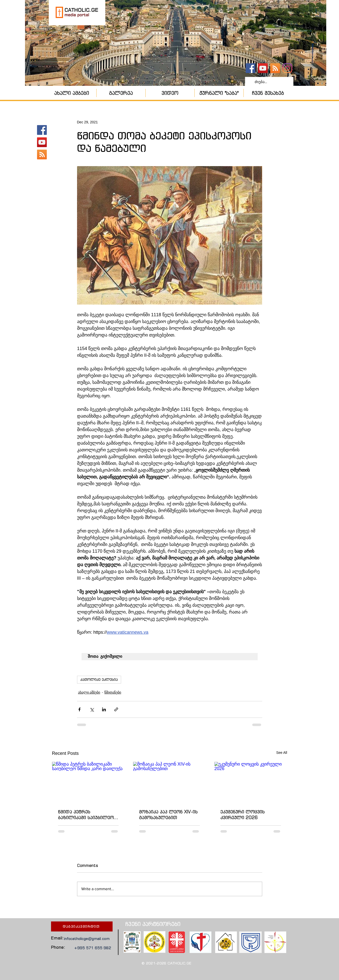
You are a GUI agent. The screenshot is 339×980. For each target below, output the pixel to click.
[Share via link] (116, 709)
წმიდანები (113, 692)
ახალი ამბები (89, 692)
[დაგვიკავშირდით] (82, 926)
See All (282, 753)
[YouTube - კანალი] (263, 68)
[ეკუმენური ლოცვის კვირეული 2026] (251, 782)
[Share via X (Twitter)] (92, 709)
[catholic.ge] (251, 68)
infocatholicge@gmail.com (87, 939)
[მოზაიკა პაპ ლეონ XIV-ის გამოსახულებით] (169, 782)
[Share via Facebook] (79, 709)
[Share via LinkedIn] (104, 709)
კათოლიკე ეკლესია (99, 680)
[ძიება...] (269, 82)
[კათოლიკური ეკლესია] (275, 68)
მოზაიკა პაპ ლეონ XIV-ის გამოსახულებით (168, 815)
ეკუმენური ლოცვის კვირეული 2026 (243, 815)
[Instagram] (287, 68)
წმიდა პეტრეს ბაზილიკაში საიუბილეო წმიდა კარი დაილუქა (86, 815)
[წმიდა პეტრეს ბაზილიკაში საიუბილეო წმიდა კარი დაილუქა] (88, 782)
